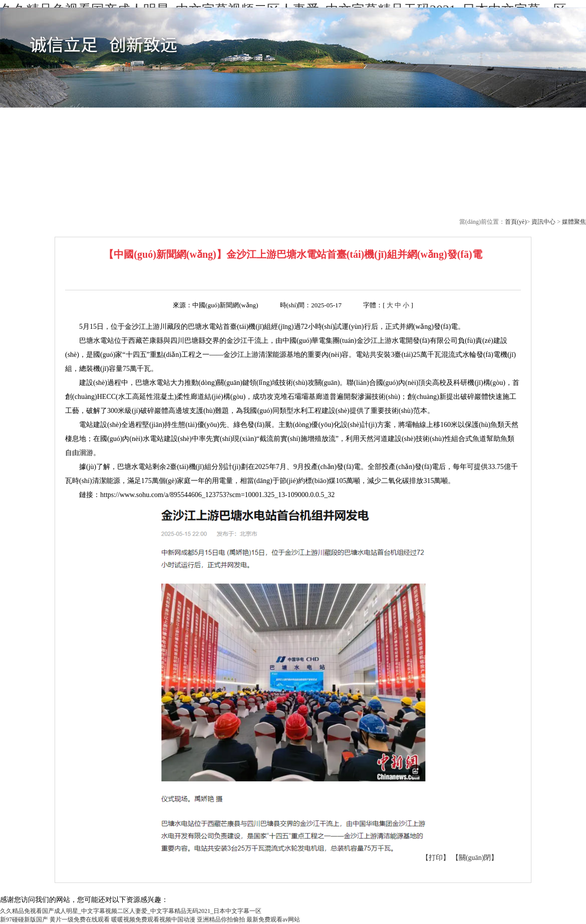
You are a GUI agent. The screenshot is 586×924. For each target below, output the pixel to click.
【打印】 (436, 858)
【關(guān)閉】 (475, 858)
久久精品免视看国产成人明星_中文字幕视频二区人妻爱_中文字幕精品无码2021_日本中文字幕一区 (131, 911)
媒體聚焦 (574, 222)
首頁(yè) (516, 222)
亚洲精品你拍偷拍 (221, 919)
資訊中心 (544, 222)
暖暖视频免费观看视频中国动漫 (153, 919)
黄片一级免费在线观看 (80, 919)
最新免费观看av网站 (273, 919)
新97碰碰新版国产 (24, 919)
